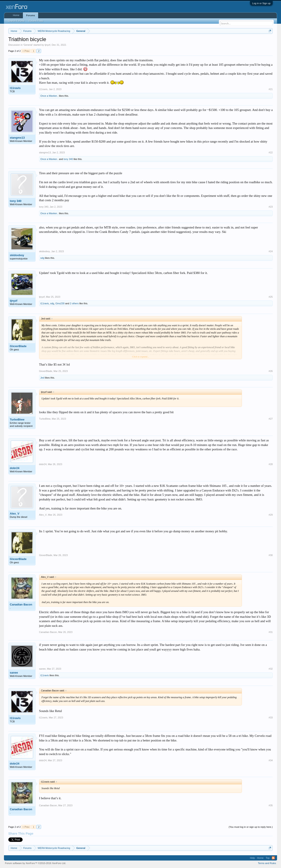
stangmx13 (17, 138)
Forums (31, 15)
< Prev (26, 51)
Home (16, 15)
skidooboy (17, 255)
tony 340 (68, 159)
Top (268, 858)
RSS (273, 858)
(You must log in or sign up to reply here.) (251, 827)
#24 (271, 251)
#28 (271, 464)
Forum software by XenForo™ (36, 863)
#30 (271, 555)
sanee (14, 673)
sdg (42, 258)
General (28, 45)
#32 (271, 669)
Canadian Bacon (21, 604)
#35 (271, 805)
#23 (271, 207)
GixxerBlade (18, 346)
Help (252, 858)
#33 (271, 718)
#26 (271, 371)
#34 (271, 760)
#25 (271, 297)
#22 (271, 152)
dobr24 (15, 468)
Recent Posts (36, 21)
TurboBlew (17, 420)
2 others (74, 303)
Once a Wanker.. (49, 96)
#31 (271, 632)
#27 (271, 419)
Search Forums (16, 21)
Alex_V (15, 514)
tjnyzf (47, 45)
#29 (271, 515)
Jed (42, 378)
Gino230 (60, 303)
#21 (271, 89)
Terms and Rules (267, 863)
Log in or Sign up (261, 3)
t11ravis (15, 88)
